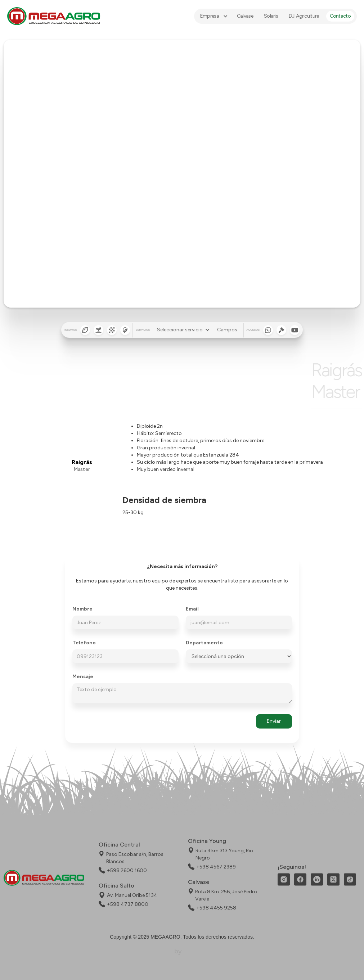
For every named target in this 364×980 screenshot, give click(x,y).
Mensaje (83, 677)
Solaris (271, 16)
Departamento (204, 643)
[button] (213, 16)
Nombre (82, 609)
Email (192, 609)
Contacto (340, 16)
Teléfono (84, 643)
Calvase (245, 16)
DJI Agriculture (304, 16)
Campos (227, 330)
